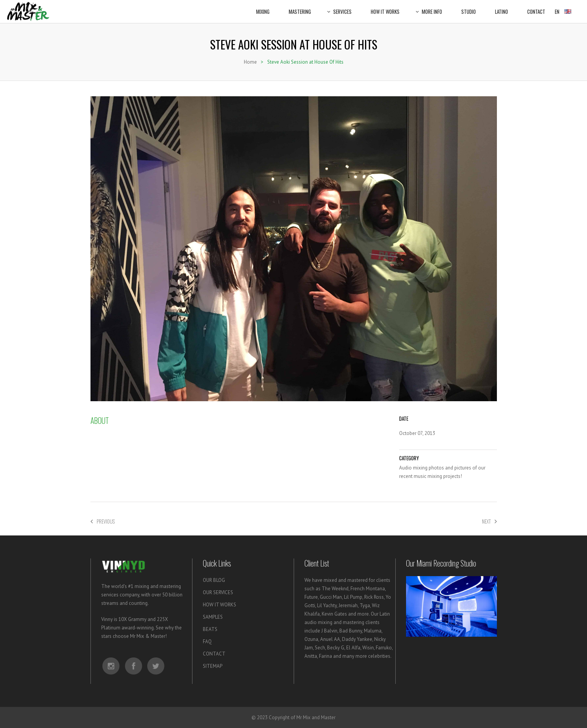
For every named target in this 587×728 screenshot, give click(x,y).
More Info (430, 8)
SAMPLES (213, 617)
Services (341, 8)
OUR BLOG (214, 580)
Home (250, 62)
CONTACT (214, 654)
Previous (103, 521)
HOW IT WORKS (220, 605)
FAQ (207, 642)
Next (489, 521)
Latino (501, 8)
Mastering (300, 8)
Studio (469, 8)
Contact (536, 8)
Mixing (263, 8)
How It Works (385, 8)
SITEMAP (213, 666)
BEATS (210, 629)
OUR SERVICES (218, 592)
